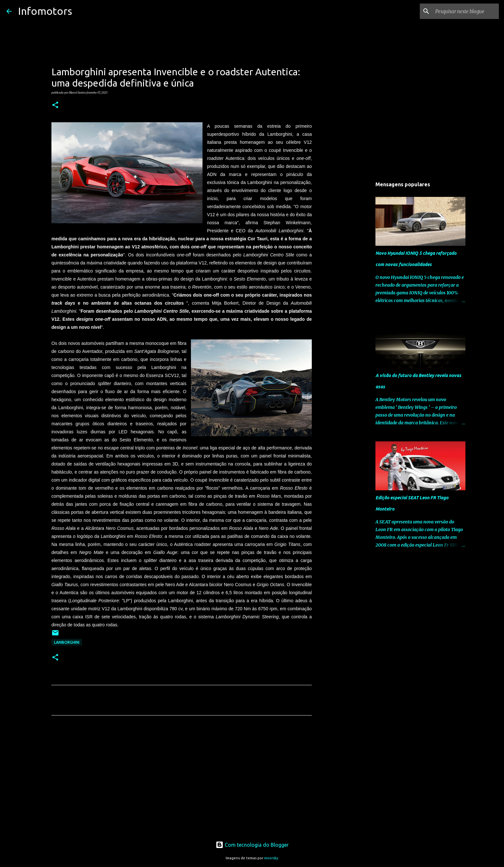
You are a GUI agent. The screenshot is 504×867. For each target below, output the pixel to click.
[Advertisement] (182, 780)
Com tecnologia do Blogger (252, 845)
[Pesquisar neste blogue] (465, 11)
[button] (55, 105)
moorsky (271, 858)
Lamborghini (67, 642)
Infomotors (45, 11)
